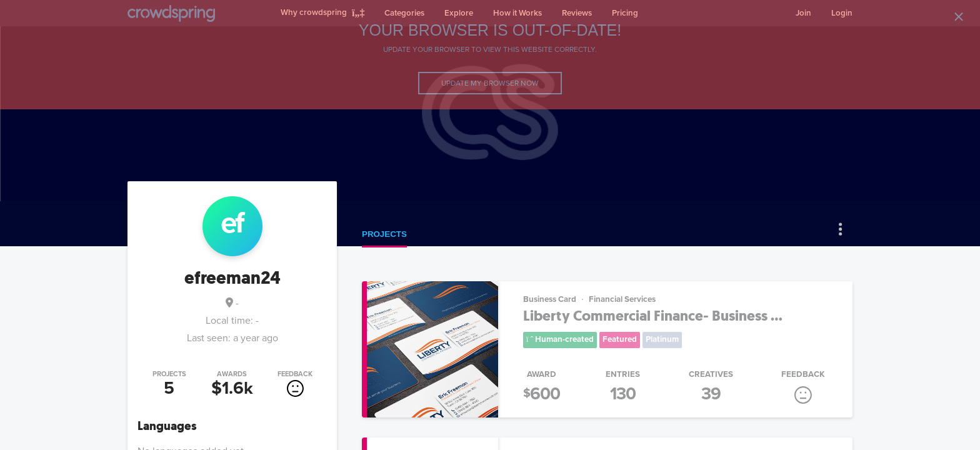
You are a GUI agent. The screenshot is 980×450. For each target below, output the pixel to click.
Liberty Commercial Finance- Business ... (653, 316)
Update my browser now (490, 83)
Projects (384, 234)
